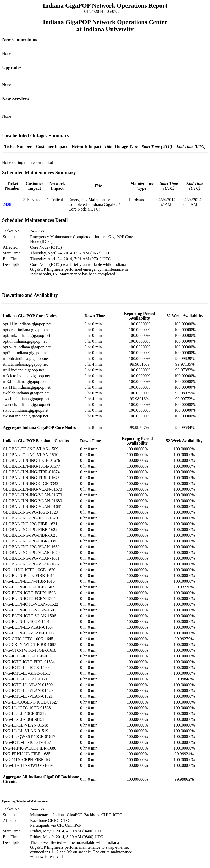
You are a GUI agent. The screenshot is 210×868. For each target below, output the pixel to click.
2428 (7, 204)
